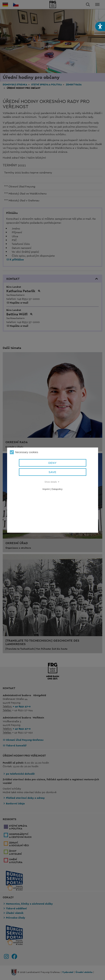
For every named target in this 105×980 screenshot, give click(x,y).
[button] (100, 26)
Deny (53, 463)
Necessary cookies (24, 452)
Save (52, 472)
